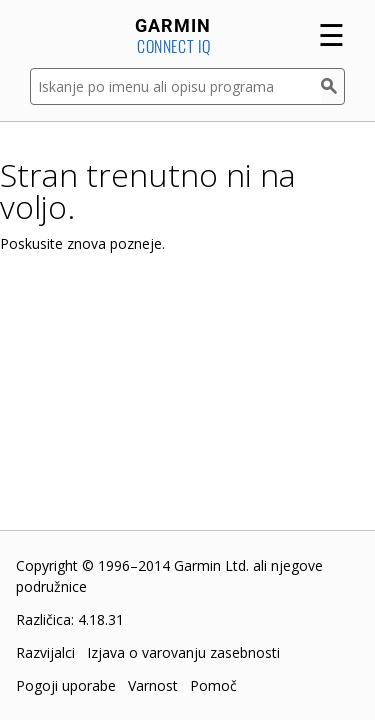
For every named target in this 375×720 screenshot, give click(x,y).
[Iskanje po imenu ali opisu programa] (175, 86)
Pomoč (213, 685)
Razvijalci (45, 652)
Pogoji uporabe (66, 685)
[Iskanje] (333, 86)
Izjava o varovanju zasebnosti (183, 652)
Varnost (153, 685)
